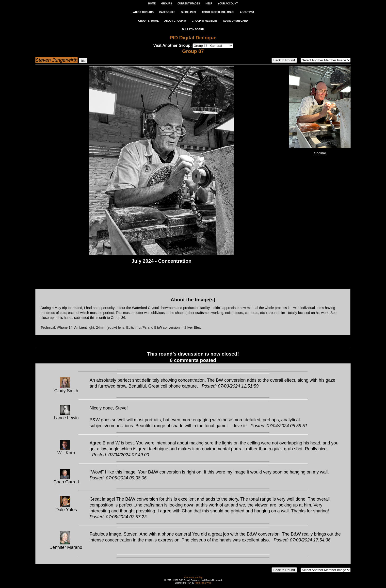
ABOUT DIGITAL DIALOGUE (218, 12)
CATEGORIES (167, 12)
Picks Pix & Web (203, 583)
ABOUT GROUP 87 (175, 21)
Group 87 (193, 51)
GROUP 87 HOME (148, 21)
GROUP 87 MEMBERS (205, 21)
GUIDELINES (188, 12)
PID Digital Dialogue (193, 38)
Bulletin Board (193, 29)
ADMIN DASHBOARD (235, 21)
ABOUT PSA (247, 12)
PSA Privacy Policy (193, 577)
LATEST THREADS (143, 12)
